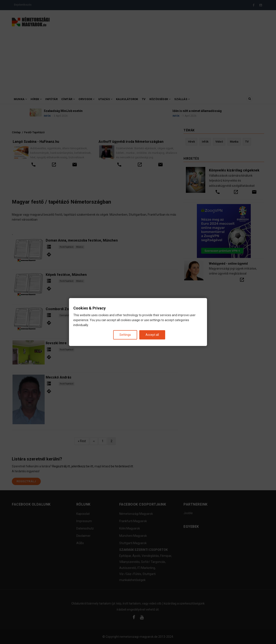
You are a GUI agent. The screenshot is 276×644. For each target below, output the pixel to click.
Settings (125, 335)
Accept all (152, 335)
